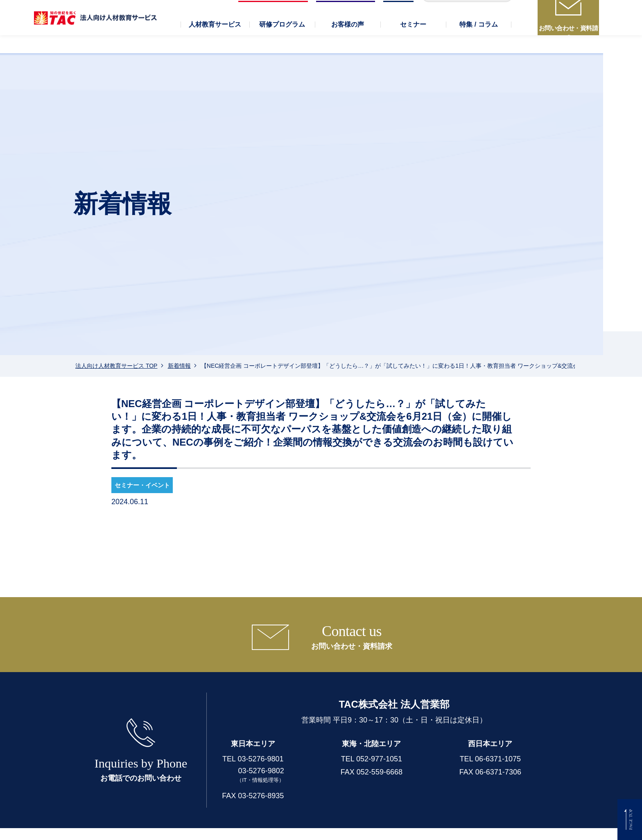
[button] (215, 45)
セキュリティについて (381, 827)
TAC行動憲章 (444, 827)
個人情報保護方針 (242, 827)
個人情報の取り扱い (309, 827)
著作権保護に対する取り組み (515, 827)
